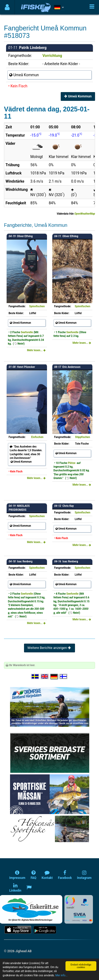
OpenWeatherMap (85, 214)
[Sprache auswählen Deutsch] (54, 677)
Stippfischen (82, 437)
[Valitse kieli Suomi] (64, 677)
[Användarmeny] (7, 7)
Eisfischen (37, 437)
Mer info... (62, 975)
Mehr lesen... (36, 350)
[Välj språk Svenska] (35, 677)
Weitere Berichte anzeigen (49, 648)
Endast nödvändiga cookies (81, 966)
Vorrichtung (52, 56)
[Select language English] (45, 677)
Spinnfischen (37, 306)
